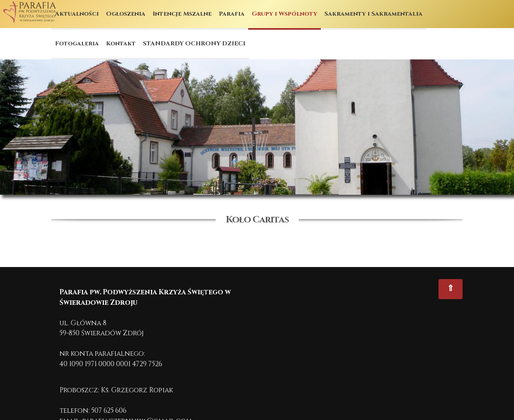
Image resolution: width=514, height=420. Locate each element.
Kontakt (121, 44)
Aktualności (77, 14)
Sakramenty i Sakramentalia (373, 14)
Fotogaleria (77, 44)
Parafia (232, 14)
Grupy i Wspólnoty (285, 14)
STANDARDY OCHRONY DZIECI (194, 44)
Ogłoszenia (126, 14)
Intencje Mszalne (182, 14)
